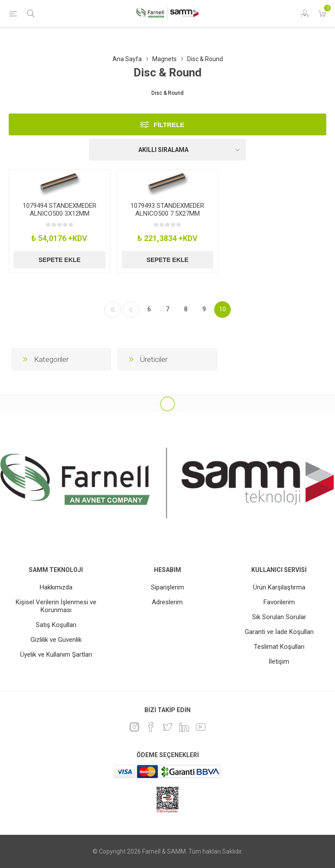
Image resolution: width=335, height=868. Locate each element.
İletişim (279, 661)
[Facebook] (151, 727)
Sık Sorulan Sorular (279, 617)
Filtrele (169, 125)
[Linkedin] (184, 727)
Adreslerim (167, 602)
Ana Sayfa (127, 59)
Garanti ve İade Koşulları (279, 632)
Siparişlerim (167, 587)
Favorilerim (279, 602)
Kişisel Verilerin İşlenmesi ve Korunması (56, 606)
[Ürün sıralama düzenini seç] (167, 150)
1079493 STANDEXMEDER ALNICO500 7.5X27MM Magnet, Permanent (167, 214)
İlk (113, 310)
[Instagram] (134, 727)
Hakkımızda (56, 587)
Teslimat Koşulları (279, 647)
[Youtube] (201, 727)
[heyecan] (167, 727)
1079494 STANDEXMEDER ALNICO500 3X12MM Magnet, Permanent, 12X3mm (60, 217)
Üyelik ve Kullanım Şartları (56, 654)
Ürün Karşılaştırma (279, 587)
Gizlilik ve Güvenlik (56, 640)
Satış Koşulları (56, 625)
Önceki (131, 310)
